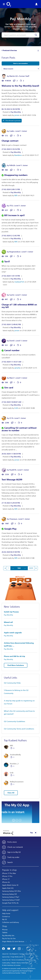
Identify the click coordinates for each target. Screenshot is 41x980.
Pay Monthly (16, 112)
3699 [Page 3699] (31, 568)
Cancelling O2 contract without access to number (19, 429)
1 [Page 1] (9, 568)
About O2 (5, 954)
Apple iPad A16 (8, 888)
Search (10, 862)
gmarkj (17, 368)
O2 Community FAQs (12, 683)
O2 (9, 4)
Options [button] (38, 51)
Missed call (8, 622)
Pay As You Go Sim (9, 939)
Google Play (10, 529)
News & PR (29, 954)
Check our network (15, 847)
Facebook (3, 948)
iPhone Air (6, 882)
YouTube (9, 948)
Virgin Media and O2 (17, 957)
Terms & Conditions (17, 960)
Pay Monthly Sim (8, 936)
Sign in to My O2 (14, 852)
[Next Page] (36, 568)
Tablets (5, 933)
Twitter (14, 948)
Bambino (18, 155)
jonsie (17, 115)
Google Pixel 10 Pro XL (10, 903)
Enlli (16, 408)
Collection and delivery (11, 922)
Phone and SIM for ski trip (14, 656)
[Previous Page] (5, 568)
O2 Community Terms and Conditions (19, 729)
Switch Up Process (11, 612)
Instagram (19, 948)
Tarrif (7, 262)
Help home (6, 914)
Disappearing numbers (16, 175)
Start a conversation (20, 63)
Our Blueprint (14, 954)
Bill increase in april (14, 215)
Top (31, 833)
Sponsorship (6, 957)
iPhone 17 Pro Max (9, 873)
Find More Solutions (16, 665)
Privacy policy (29, 960)
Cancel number (12, 350)
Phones (5, 930)
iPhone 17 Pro (7, 876)
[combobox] (20, 35)
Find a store (12, 842)
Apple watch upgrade (13, 633)
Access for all (6, 960)
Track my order (13, 857)
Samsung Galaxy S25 (10, 894)
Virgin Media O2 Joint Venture (13, 942)
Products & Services (10, 50)
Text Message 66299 (12, 480)
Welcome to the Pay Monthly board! (20, 86)
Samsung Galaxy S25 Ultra (11, 891)
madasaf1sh (19, 282)
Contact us (6, 917)
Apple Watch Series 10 (10, 885)
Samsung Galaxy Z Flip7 (11, 897)
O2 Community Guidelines (14, 721)
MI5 (16, 195)
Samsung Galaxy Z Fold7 (11, 900)
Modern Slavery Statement (20, 963)
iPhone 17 (6, 879)
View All (11, 793)
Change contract (10, 141)
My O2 (5, 919)
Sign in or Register (36, 4)
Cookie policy (6, 963)
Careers (22, 954)
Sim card (9, 388)
